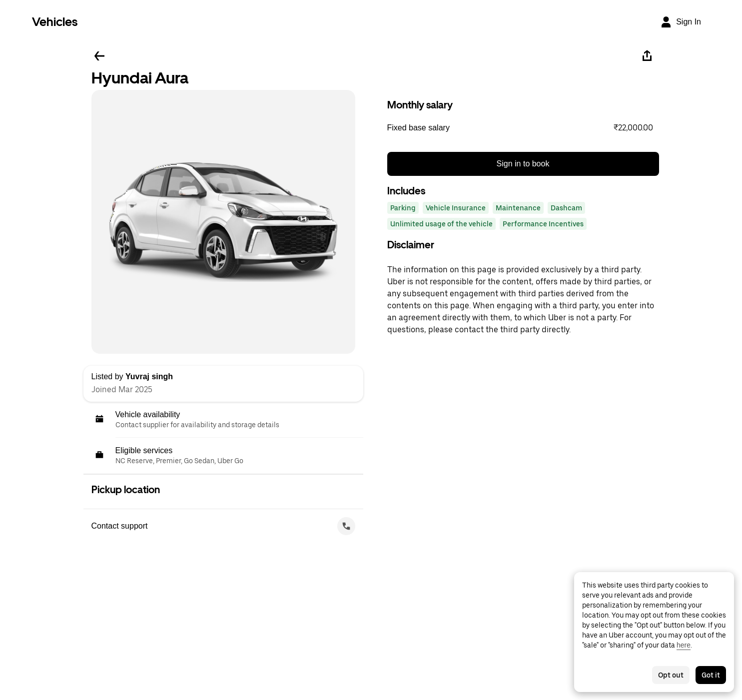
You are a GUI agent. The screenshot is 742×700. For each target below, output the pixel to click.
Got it (711, 675)
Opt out (671, 675)
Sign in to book (523, 164)
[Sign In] (681, 22)
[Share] (647, 56)
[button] (523, 128)
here (684, 645)
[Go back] (99, 56)
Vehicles (55, 22)
